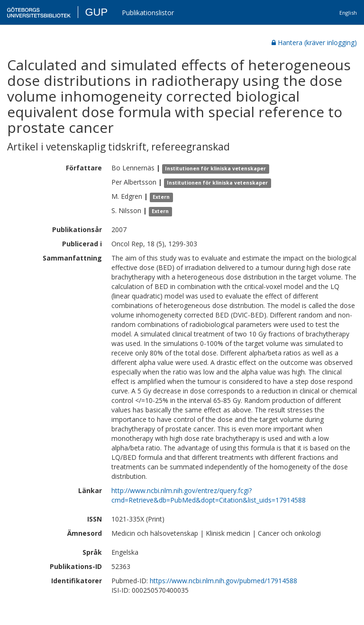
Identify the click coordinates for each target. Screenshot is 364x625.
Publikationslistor (148, 13)
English (348, 13)
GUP (96, 12)
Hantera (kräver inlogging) (314, 42)
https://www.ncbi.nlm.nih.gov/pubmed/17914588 (223, 581)
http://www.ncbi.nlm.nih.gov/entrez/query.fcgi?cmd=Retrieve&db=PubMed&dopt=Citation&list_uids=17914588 (209, 495)
